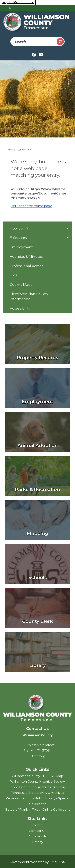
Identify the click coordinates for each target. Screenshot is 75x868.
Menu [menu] (13, 8)
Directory (37, 756)
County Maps (21, 285)
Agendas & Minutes (26, 257)
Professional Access (27, 266)
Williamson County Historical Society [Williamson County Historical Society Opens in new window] (37, 781)
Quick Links (37, 769)
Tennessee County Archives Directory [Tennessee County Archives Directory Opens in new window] (37, 787)
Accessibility (20, 308)
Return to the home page (31, 206)
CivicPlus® (57, 862)
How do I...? (19, 228)
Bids (13, 275)
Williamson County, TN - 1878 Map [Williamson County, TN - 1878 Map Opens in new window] (37, 776)
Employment (21, 247)
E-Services (18, 238)
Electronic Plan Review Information (29, 296)
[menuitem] (37, 229)
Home (11, 150)
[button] (60, 42)
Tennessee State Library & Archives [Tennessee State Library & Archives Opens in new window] (37, 793)
